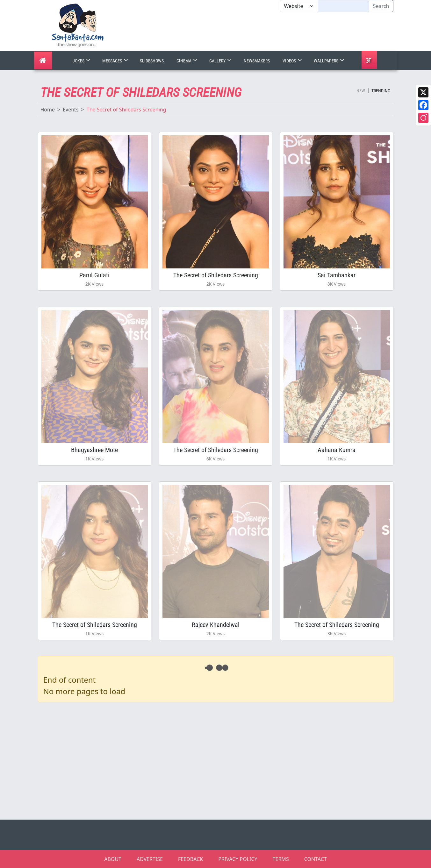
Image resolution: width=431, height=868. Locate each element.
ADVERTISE (150, 859)
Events (71, 110)
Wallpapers (330, 61)
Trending (381, 91)
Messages (116, 61)
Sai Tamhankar (337, 275)
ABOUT (113, 859)
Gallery (221, 61)
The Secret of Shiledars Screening (216, 275)
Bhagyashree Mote (94, 450)
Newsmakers (257, 61)
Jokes (82, 61)
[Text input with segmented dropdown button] (344, 6)
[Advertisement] (280, 32)
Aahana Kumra (337, 450)
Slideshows (152, 61)
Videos (293, 61)
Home (48, 110)
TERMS (281, 859)
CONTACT (316, 859)
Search (381, 6)
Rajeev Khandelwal (216, 625)
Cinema (188, 61)
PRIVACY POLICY (238, 859)
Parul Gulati (94, 275)
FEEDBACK (190, 859)
